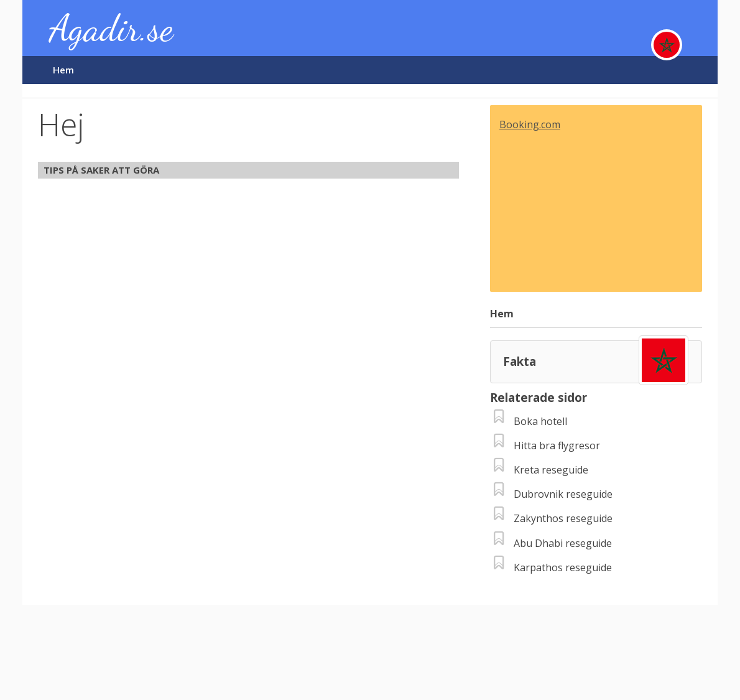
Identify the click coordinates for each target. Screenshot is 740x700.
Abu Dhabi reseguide (563, 543)
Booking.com (530, 124)
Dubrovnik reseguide (563, 494)
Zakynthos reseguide (563, 518)
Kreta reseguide (551, 470)
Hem (63, 70)
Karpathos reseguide (563, 567)
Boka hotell (540, 421)
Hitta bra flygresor (557, 446)
